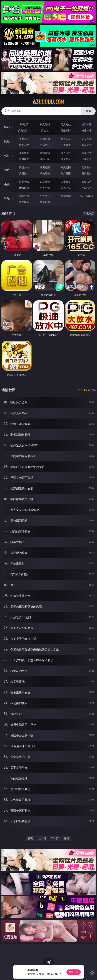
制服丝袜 (24, 159)
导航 (7, 199)
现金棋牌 (66, 130)
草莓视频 (66, 196)
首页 (30, 838)
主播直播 (66, 145)
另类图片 (87, 173)
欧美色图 (66, 167)
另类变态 (87, 159)
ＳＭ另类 (87, 145)
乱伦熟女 (66, 159)
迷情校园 (24, 188)
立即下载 (74, 972)
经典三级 (45, 159)
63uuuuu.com (48, 102)
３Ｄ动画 (87, 139)
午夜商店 (45, 196)
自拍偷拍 (45, 139)
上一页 (42, 838)
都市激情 (24, 182)
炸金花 (45, 130)
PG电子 (24, 124)
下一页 (55, 838)
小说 (7, 184)
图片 (7, 170)
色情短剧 (45, 202)
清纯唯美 (45, 173)
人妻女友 (66, 182)
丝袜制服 (45, 145)
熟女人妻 (24, 145)
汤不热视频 (87, 196)
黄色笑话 (66, 188)
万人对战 (66, 124)
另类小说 (45, 188)
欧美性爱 (87, 153)
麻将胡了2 (24, 130)
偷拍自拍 (45, 153)
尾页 (67, 838)
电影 (7, 156)
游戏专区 (87, 124)
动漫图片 (87, 167)
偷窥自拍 (24, 167)
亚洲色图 (45, 167)
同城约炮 (24, 196)
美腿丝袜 (24, 173)
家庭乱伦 (45, 182)
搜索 (88, 111)
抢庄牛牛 (87, 130)
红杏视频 (24, 202)
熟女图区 (66, 173)
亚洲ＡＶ (24, 139)
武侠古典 (87, 182)
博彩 (7, 127)
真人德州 (45, 124)
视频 (7, 141)
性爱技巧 (87, 188)
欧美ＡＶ (66, 139)
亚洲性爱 (24, 153)
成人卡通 (66, 153)
